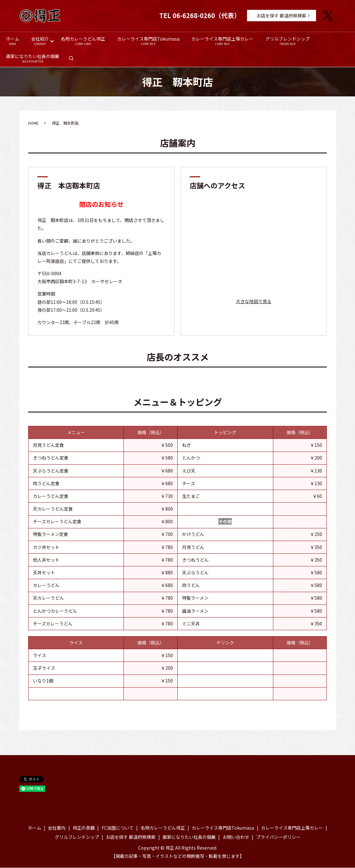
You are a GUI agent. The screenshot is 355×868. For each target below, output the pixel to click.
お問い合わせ (236, 838)
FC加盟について (118, 828)
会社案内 (57, 828)
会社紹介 (40, 41)
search (74, 61)
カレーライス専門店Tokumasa (148, 41)
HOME (33, 123)
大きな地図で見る (254, 302)
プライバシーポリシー (278, 838)
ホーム (13, 41)
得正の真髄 (84, 828)
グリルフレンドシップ (288, 41)
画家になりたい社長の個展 (33, 59)
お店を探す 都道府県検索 (281, 16)
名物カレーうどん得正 (83, 41)
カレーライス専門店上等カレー (223, 41)
